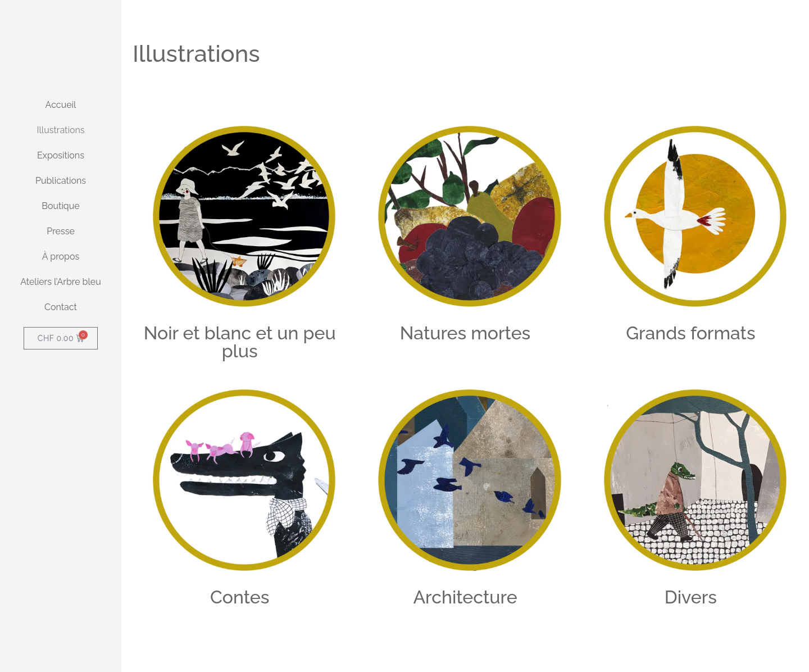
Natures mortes (465, 333)
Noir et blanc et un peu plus (240, 342)
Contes (240, 597)
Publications (61, 255)
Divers (691, 597)
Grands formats (690, 333)
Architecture (465, 597)
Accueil (61, 179)
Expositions (61, 230)
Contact (61, 381)
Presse (61, 305)
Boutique (60, 280)
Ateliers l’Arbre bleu (60, 356)
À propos (61, 331)
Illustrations (61, 204)
